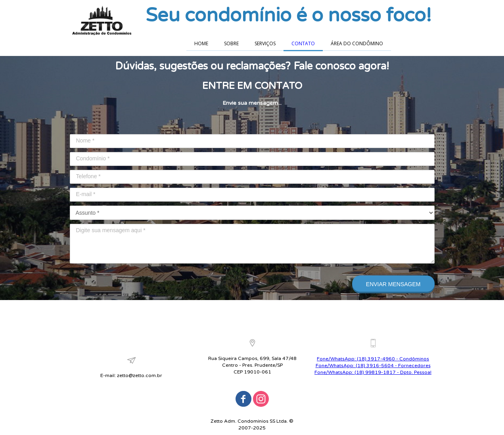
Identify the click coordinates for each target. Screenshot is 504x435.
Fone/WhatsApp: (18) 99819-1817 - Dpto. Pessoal (373, 372)
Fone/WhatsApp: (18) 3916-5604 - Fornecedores (373, 366)
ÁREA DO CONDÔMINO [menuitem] (357, 43)
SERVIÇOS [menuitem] (265, 43)
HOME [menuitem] (201, 43)
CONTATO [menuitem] (303, 43)
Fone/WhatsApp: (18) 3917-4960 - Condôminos (373, 359)
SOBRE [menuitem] (231, 43)
